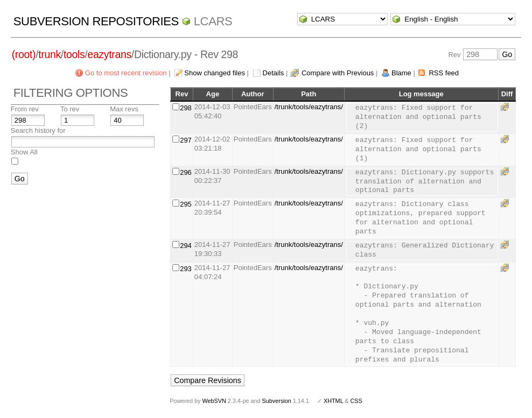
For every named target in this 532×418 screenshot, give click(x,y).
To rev (70, 109)
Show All (24, 152)
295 (186, 204)
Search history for (38, 130)
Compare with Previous (338, 73)
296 (186, 172)
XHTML (333, 401)
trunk (50, 54)
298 (186, 108)
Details (274, 73)
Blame (401, 73)
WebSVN (214, 401)
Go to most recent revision (126, 73)
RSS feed (444, 73)
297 (186, 140)
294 (186, 246)
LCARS (213, 21)
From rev (25, 109)
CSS (356, 401)
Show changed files (215, 73)
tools (74, 54)
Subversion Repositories (96, 21)
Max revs (124, 109)
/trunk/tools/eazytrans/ (309, 107)
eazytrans (109, 54)
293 (186, 269)
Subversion (277, 401)
